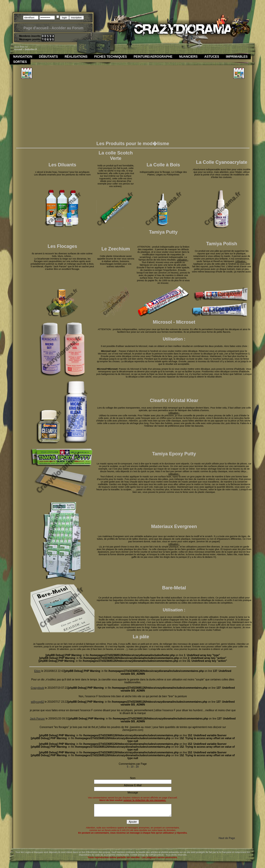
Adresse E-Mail (133, 785)
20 (137, 767)
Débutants (49, 57)
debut (28, 49)
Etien (37, 671)
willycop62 (37, 702)
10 (132, 767)
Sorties (20, 62)
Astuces (212, 57)
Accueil (18, 49)
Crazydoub (38, 688)
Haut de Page (227, 838)
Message (133, 793)
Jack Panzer (38, 719)
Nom (133, 778)
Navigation (23, 57)
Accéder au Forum (67, 28)
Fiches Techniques (111, 57)
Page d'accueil (36, 28)
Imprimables (237, 57)
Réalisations (76, 57)
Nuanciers (188, 57)
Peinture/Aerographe (153, 57)
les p (34, 49)
